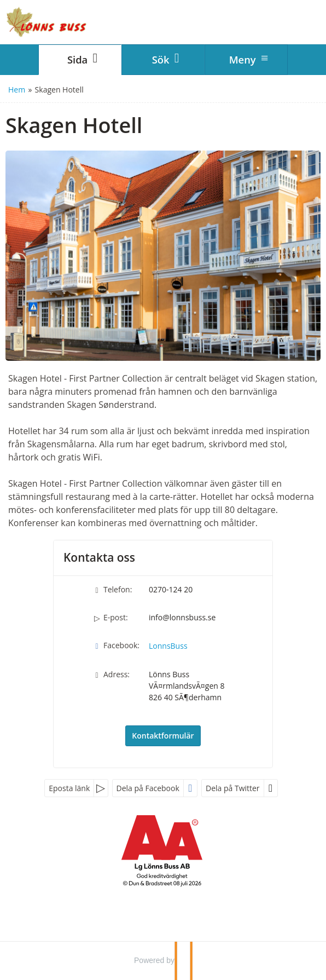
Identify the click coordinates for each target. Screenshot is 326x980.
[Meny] (246, 60)
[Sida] (80, 60)
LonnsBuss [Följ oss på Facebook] (168, 646)
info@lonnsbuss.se (182, 617)
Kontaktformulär (163, 736)
